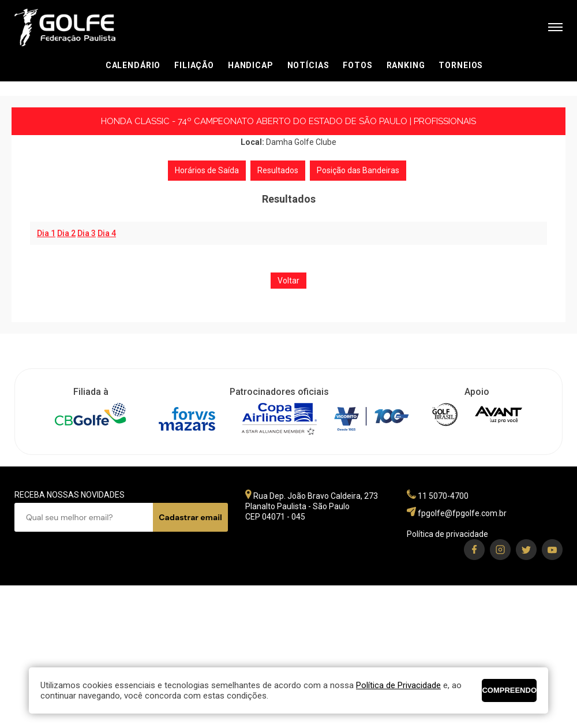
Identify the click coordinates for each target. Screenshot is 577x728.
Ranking (406, 65)
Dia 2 (66, 233)
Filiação (194, 65)
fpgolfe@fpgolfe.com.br (462, 513)
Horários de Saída (207, 170)
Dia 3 (87, 233)
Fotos (357, 65)
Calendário (133, 65)
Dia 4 (107, 233)
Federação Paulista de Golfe (76, 27)
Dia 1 (46, 233)
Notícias (308, 65)
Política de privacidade (447, 534)
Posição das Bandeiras (358, 170)
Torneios (461, 65)
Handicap (251, 65)
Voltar (288, 281)
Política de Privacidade (398, 685)
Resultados (278, 170)
